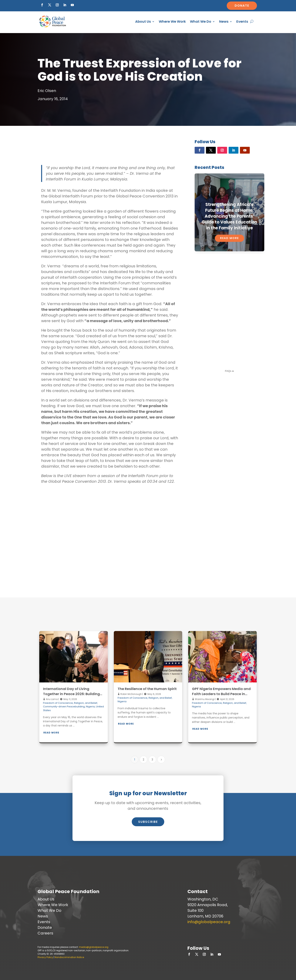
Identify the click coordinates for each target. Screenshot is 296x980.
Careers (45, 933)
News (224, 21)
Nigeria (90, 707)
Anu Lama (52, 699)
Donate (242, 6)
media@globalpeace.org (94, 947)
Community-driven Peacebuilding (64, 707)
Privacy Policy (45, 957)
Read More (229, 238)
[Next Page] (161, 760)
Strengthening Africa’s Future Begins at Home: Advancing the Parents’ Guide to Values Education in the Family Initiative (229, 216)
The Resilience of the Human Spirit (147, 689)
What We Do (201, 21)
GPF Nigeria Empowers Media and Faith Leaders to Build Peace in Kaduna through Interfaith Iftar (221, 694)
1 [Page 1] (135, 760)
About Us (143, 21)
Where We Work (172, 21)
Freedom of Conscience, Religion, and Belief (70, 703)
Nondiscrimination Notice (69, 957)
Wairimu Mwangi (204, 699)
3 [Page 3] (152, 760)
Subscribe (148, 822)
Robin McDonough (131, 694)
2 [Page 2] (143, 760)
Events (242, 21)
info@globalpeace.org (209, 922)
